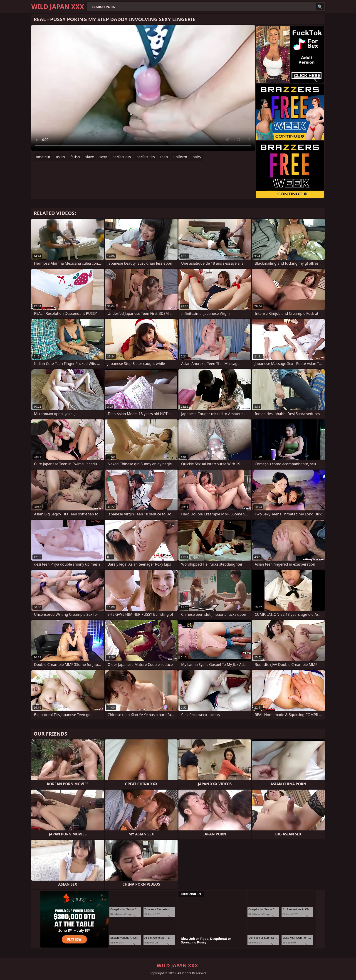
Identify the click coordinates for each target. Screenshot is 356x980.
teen (164, 157)
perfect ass (122, 157)
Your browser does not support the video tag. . (143, 88)
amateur (43, 157)
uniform (180, 157)
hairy (197, 157)
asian (60, 157)
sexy (103, 157)
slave (90, 157)
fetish (75, 157)
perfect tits (146, 157)
